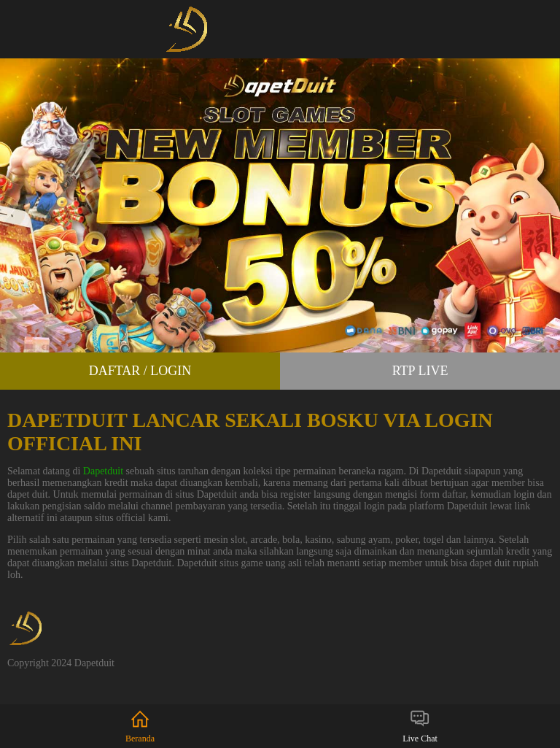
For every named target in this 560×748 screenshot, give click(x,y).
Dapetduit (103, 471)
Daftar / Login (140, 371)
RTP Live (420, 371)
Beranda (140, 726)
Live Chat (420, 726)
